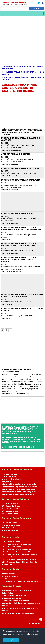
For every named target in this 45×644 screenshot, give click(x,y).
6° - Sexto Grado (10, 523)
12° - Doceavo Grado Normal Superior (20, 552)
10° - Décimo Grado (11, 542)
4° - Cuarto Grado (10, 511)
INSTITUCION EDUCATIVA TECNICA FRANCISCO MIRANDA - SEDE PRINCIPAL (22, 228)
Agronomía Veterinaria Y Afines (17, 591)
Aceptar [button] (11, 640)
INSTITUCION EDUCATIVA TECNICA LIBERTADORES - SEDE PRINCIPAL (19, 245)
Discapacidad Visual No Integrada (18, 494)
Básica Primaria (9, 574)
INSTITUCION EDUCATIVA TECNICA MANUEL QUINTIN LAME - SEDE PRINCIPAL (19, 260)
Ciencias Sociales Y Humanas (16, 601)
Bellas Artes (7, 593)
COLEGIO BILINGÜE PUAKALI (16, 154)
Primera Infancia (10, 474)
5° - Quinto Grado (10, 514)
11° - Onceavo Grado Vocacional (17, 549)
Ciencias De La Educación (14, 596)
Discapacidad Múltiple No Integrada (19, 492)
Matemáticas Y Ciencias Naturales (18, 613)
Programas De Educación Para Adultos (20, 581)
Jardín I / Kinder (9, 477)
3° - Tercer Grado (10, 509)
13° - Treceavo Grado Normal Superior (20, 559)
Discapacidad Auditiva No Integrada (19, 484)
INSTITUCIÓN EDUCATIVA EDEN (17, 213)
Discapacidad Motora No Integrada (18, 489)
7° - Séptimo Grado (11, 525)
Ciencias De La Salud (12, 598)
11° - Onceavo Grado (11, 547)
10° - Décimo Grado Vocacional (16, 544)
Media (5, 579)
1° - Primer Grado (10, 504)
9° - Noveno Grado (10, 530)
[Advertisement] (22, 39)
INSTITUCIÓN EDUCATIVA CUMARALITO (21, 180)
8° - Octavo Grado (10, 528)
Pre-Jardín (6, 482)
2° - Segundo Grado (11, 506)
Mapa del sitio (35, 623)
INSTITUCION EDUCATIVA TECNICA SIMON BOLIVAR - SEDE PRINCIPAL (22, 296)
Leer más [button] (34, 634)
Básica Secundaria (10, 576)
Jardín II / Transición (11, 479)
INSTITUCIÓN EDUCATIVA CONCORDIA (20, 168)
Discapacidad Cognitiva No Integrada (19, 487)
